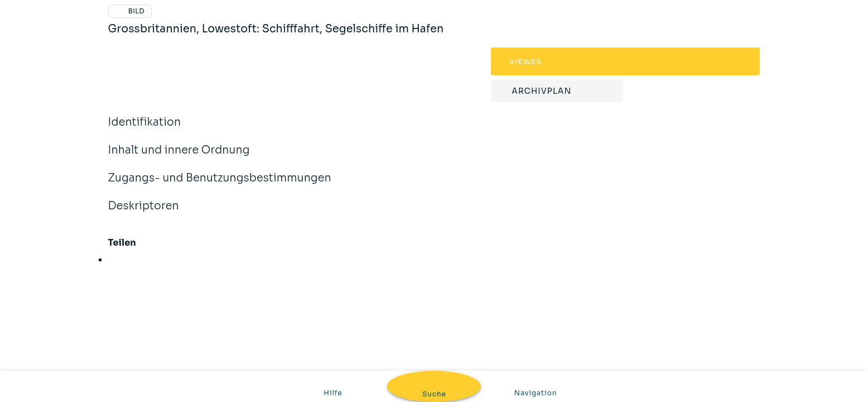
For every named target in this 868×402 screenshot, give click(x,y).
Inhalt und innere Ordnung (179, 157)
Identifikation (145, 130)
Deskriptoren (144, 213)
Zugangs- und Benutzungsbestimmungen (220, 185)
